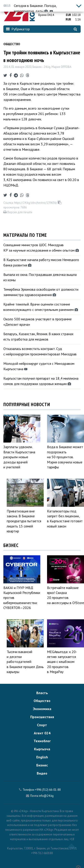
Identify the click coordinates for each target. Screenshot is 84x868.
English (42, 757)
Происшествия (42, 717)
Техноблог (42, 741)
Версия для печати (18, 212)
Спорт (42, 725)
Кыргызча (42, 749)
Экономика (42, 709)
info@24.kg (46, 796)
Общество (12, 44)
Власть (42, 693)
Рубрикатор (18, 29)
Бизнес (42, 765)
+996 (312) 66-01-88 (48, 790)
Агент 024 (42, 733)
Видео (42, 773)
